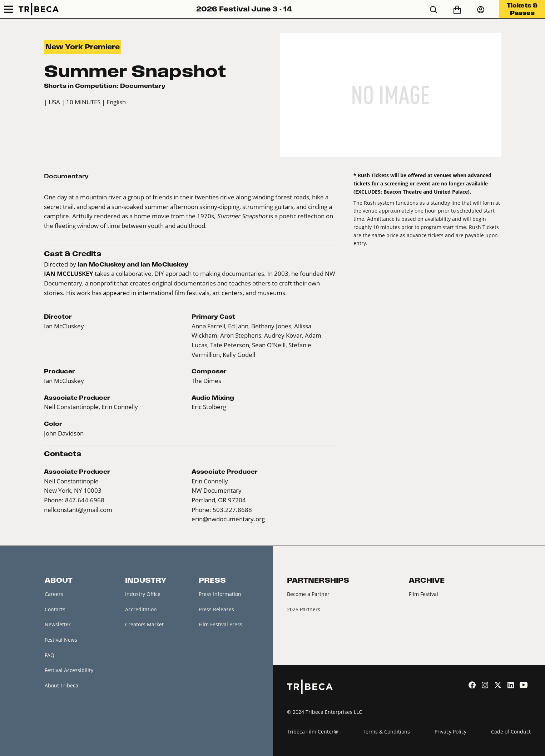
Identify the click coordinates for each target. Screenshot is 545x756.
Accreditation (141, 609)
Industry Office (143, 594)
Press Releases (216, 609)
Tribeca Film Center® (313, 732)
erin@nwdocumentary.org (228, 519)
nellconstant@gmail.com (78, 510)
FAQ (49, 655)
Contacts (55, 609)
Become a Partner (308, 594)
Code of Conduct (511, 732)
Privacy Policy (450, 732)
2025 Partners (304, 609)
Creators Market (144, 624)
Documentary (66, 176)
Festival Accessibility (69, 670)
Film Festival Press (221, 624)
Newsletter (58, 624)
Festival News (61, 640)
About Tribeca (61, 685)
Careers (54, 594)
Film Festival (423, 594)
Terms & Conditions (386, 732)
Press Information (220, 594)
